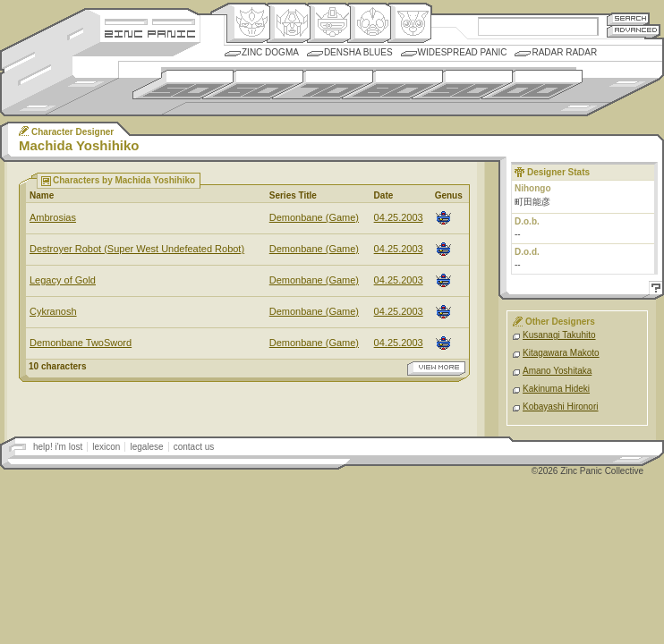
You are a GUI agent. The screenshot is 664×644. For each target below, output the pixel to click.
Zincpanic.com (150, 33)
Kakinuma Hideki (556, 389)
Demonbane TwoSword (81, 343)
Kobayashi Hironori (561, 407)
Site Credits (150, 20)
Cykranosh (53, 311)
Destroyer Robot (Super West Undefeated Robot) (137, 249)
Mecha (329, 23)
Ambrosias (53, 217)
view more (436, 369)
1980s (392, 85)
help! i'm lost (58, 447)
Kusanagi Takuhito (559, 335)
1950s (183, 85)
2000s (532, 85)
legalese (146, 447)
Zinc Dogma (270, 52)
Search (628, 18)
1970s (323, 85)
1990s (462, 85)
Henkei (289, 23)
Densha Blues (358, 52)
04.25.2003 (399, 217)
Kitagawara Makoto (561, 353)
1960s (253, 85)
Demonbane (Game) (314, 217)
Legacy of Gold (63, 280)
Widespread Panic (463, 52)
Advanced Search (634, 31)
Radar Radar (564, 52)
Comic (409, 23)
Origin (248, 23)
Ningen (369, 23)
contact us (194, 447)
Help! (653, 290)
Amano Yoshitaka (557, 371)
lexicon (106, 447)
